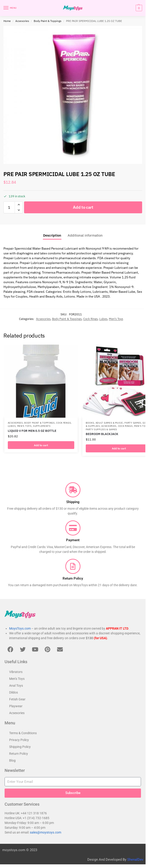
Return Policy (19, 754)
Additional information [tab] (85, 235)
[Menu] (10, 8)
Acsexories (22, 21)
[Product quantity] (9, 207)
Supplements (42, 426)
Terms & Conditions (23, 733)
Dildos (14, 692)
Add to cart (83, 207)
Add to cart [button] (41, 445)
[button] (138, 8)
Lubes (103, 319)
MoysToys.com (20, 628)
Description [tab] (52, 235)
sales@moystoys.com (46, 832)
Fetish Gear (17, 699)
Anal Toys (16, 686)
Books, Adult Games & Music (104, 423)
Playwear (16, 706)
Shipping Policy (20, 747)
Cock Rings (90, 319)
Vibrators (16, 672)
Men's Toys (116, 319)
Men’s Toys (17, 679)
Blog (12, 760)
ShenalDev (135, 860)
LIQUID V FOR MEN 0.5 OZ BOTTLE (32, 431)
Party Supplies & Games (101, 429)
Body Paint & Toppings (48, 21)
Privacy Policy (19, 740)
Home (7, 21)
